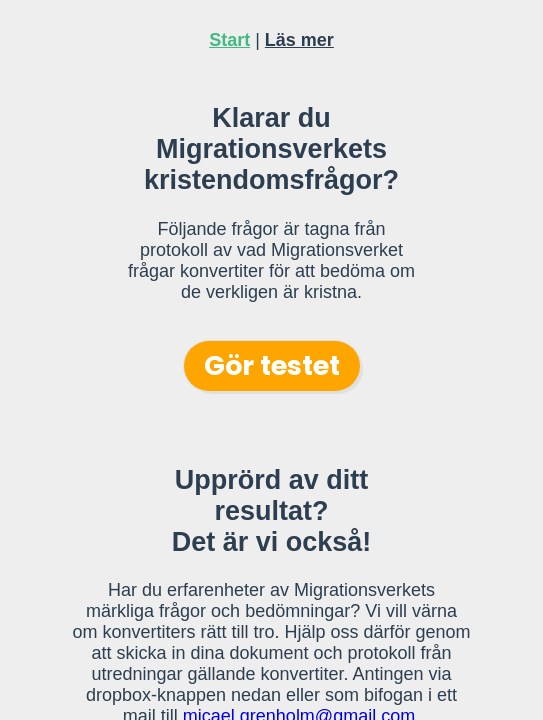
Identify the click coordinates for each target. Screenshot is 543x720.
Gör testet (272, 365)
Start (229, 40)
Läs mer (299, 40)
